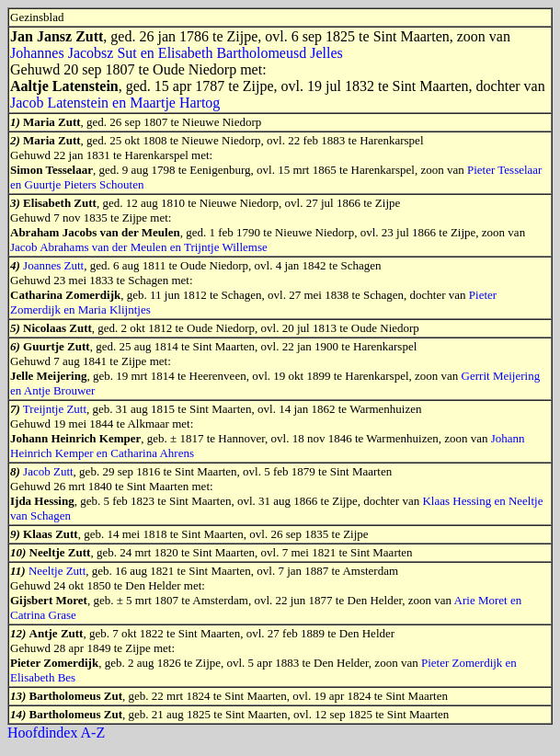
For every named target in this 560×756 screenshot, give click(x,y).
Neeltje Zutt (57, 571)
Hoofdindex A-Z (56, 733)
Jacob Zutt (48, 471)
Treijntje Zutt (55, 409)
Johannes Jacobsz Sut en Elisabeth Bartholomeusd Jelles (177, 53)
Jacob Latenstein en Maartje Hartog (115, 103)
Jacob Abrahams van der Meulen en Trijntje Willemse (139, 247)
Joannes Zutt (53, 265)
